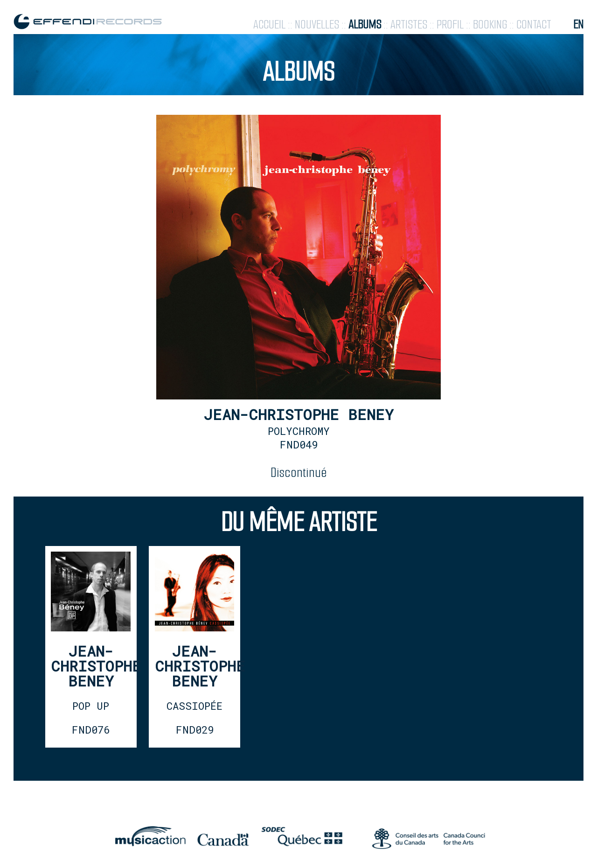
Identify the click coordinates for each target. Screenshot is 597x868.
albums (365, 24)
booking (490, 24)
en (578, 24)
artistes (409, 24)
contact (534, 24)
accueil (269, 24)
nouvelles (317, 24)
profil (450, 24)
